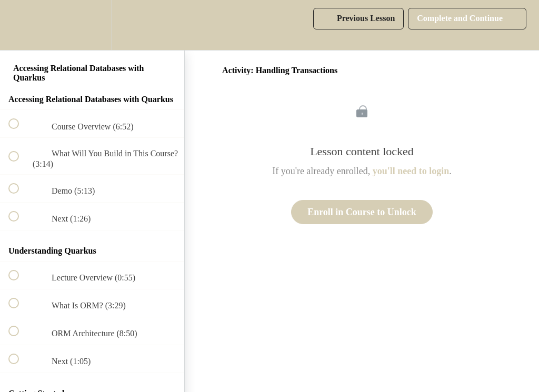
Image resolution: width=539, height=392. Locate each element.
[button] (19, 25)
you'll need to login (411, 171)
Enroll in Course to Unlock (362, 212)
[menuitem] (92, 25)
